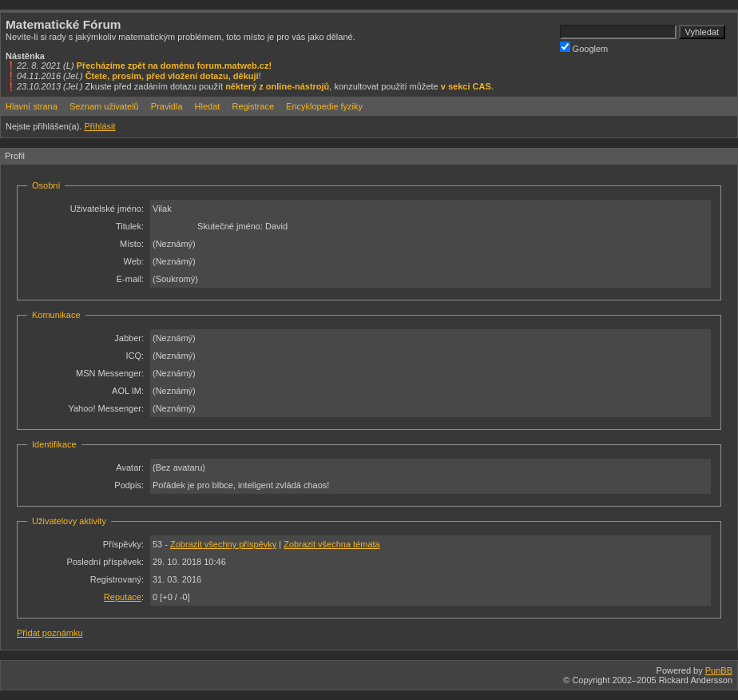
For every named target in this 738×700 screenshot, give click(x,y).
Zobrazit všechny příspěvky (223, 544)
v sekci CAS (466, 86)
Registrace (253, 106)
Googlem (584, 48)
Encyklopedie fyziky (324, 106)
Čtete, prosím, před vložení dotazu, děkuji (172, 76)
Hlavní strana (32, 106)
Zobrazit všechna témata (331, 544)
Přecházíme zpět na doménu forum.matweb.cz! (175, 66)
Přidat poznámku (50, 633)
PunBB (719, 670)
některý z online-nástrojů (277, 86)
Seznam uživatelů (104, 106)
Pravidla (167, 106)
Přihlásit (99, 126)
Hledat (208, 106)
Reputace (123, 597)
